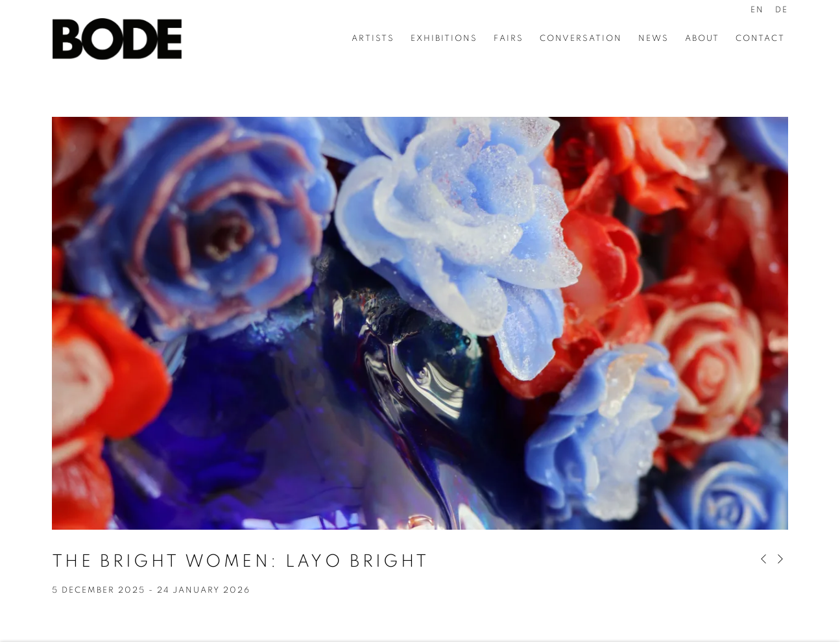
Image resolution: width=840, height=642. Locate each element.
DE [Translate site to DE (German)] (782, 10)
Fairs (509, 39)
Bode (117, 39)
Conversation (581, 39)
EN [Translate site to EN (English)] (757, 10)
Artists (373, 39)
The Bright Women (240, 561)
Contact (760, 39)
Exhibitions (444, 39)
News (654, 39)
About (702, 39)
